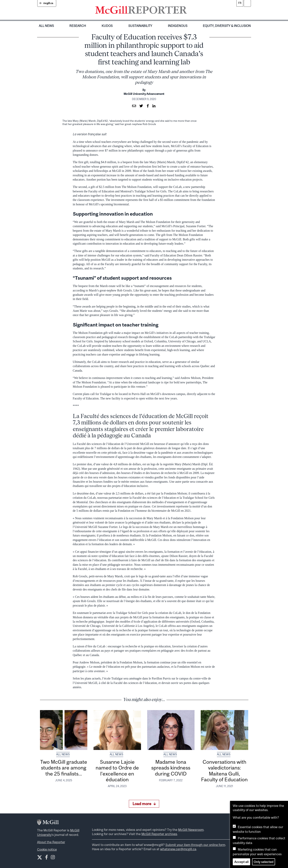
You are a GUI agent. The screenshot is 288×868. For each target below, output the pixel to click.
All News (46, 26)
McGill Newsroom (191, 830)
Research (78, 26)
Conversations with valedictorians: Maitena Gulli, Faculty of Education (224, 771)
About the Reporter (51, 842)
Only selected (264, 862)
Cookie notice (47, 849)
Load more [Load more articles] (144, 804)
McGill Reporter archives (159, 834)
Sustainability (140, 26)
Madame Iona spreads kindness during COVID (171, 768)
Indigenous (178, 26)
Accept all (241, 862)
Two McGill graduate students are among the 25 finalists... (64, 768)
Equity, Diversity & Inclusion (227, 26)
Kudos (107, 26)
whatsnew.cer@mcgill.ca (178, 849)
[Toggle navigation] (190, 11)
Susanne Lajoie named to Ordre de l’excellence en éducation (117, 771)
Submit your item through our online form (195, 845)
